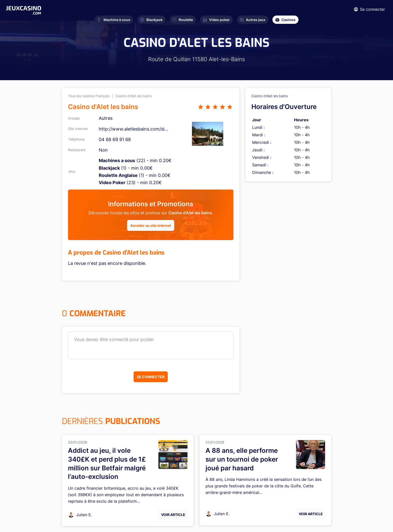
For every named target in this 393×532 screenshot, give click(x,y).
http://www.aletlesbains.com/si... (133, 129)
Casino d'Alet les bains (133, 96)
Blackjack (152, 20)
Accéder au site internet (151, 225)
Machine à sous (114, 20)
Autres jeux (253, 20)
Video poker (216, 20)
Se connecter (151, 377)
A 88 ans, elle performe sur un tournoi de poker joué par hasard (242, 459)
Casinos (285, 20)
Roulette (183, 20)
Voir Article (173, 515)
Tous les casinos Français (89, 96)
